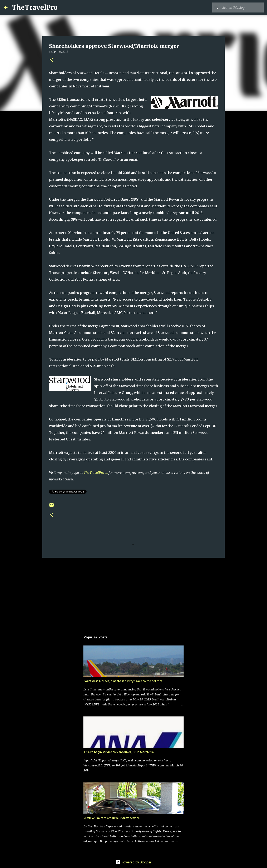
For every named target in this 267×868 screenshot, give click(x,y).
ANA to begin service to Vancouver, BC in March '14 (118, 752)
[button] (52, 60)
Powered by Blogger (133, 862)
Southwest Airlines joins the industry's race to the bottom (123, 681)
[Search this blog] (242, 7)
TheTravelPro (35, 7)
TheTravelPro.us (96, 473)
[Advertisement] (133, 593)
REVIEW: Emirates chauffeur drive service (111, 818)
